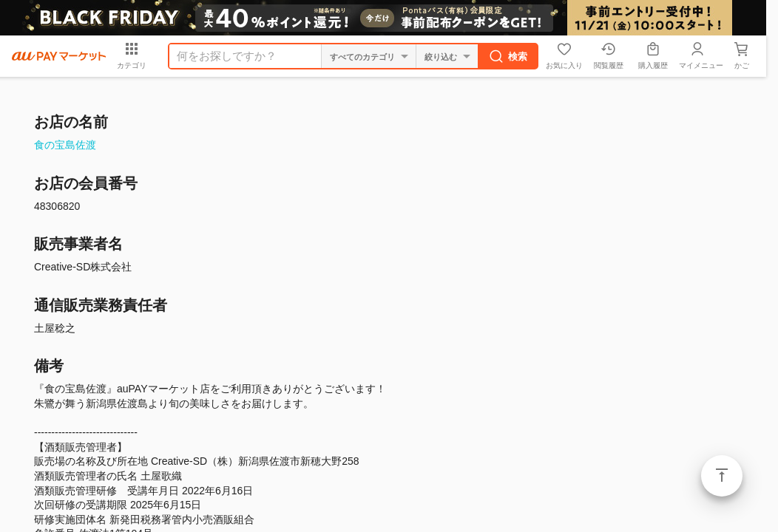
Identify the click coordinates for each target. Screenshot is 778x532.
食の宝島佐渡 (65, 145)
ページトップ (722, 476)
